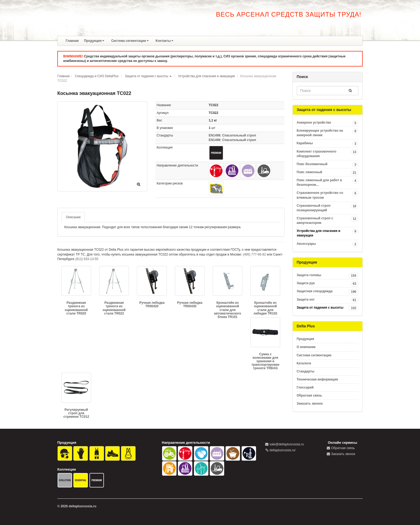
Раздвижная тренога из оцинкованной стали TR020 (76, 308)
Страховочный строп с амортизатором (328, 220)
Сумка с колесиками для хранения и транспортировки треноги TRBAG (265, 361)
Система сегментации (130, 41)
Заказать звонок (310, 404)
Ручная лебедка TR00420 (152, 304)
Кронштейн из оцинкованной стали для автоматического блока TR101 (228, 310)
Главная (72, 41)
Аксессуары (328, 244)
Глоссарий (305, 387)
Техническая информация (317, 379)
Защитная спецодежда (328, 291)
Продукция (94, 41)
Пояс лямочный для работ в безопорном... (328, 182)
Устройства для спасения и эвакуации (207, 76)
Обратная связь (310, 395)
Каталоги (304, 363)
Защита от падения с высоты (147, 76)
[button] (171, 76)
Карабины (328, 143)
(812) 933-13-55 (87, 259)
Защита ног (328, 300)
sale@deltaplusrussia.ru (287, 444)
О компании (306, 347)
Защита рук (328, 283)
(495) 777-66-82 (254, 254)
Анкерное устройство (328, 123)
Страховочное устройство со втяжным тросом (328, 195)
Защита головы (328, 275)
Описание (73, 217)
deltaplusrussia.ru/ (282, 450)
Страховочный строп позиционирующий (328, 208)
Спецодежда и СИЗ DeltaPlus (97, 76)
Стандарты (306, 371)
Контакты (165, 41)
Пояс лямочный (328, 172)
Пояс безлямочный (328, 164)
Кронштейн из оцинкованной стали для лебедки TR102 (265, 308)
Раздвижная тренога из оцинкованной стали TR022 (114, 308)
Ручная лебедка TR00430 (190, 304)
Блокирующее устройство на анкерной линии (328, 133)
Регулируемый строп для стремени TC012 (76, 413)
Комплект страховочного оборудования (328, 154)
